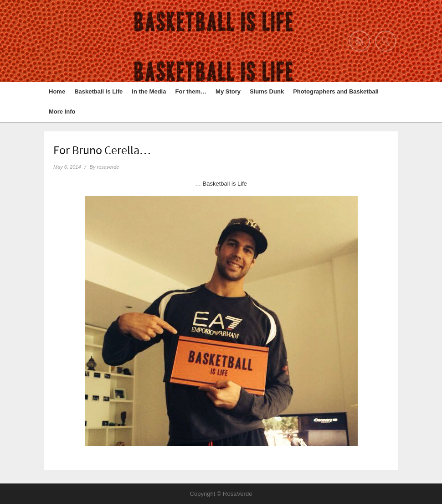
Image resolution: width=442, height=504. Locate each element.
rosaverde (108, 167)
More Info (62, 112)
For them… (191, 91)
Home (57, 91)
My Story (228, 91)
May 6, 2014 (67, 167)
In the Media (149, 91)
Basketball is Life (98, 91)
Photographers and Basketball (336, 91)
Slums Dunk (267, 91)
